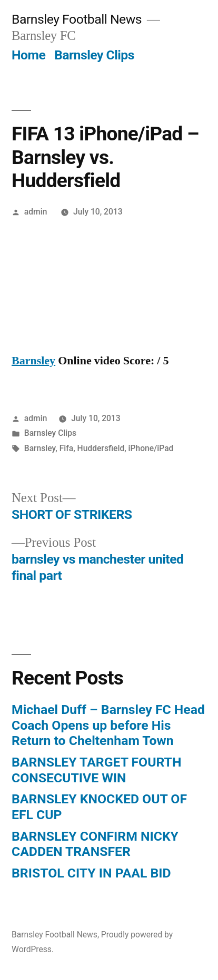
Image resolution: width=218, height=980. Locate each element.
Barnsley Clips (94, 55)
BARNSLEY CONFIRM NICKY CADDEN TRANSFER (95, 844)
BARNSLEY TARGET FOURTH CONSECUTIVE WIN (96, 770)
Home (28, 55)
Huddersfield (101, 448)
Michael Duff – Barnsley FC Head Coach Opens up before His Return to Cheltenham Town (108, 725)
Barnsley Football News (77, 19)
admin (36, 212)
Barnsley (33, 361)
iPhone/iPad (151, 448)
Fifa (67, 448)
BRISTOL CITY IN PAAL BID (91, 873)
